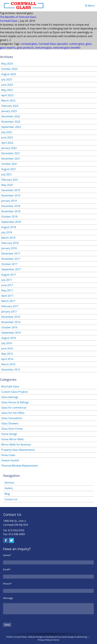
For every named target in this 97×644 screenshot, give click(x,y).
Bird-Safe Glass (10, 386)
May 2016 (7, 354)
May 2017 (7, 290)
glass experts (8, 48)
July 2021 (7, 174)
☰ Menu (90, 6)
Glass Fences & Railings (15, 402)
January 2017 (9, 312)
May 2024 (7, 64)
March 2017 (8, 301)
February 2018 (10, 243)
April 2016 (7, 359)
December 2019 (11, 190)
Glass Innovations (12, 418)
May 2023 (7, 90)
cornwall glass (29, 44)
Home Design (9, 434)
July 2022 (7, 132)
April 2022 (7, 143)
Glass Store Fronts (12, 429)
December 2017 (11, 254)
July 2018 (7, 232)
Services (9, 483)
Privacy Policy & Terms (48, 640)
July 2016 (7, 343)
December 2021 (11, 153)
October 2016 (9, 327)
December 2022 (11, 116)
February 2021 (10, 180)
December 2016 (11, 317)
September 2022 (11, 127)
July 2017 (7, 280)
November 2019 (11, 195)
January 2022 (9, 148)
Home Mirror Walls (13, 439)
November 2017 (11, 259)
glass (89, 44)
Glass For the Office (13, 413)
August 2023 (9, 74)
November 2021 (11, 159)
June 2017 (7, 285)
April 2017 (7, 296)
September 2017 (11, 269)
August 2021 (9, 169)
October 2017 (9, 264)
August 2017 (9, 275)
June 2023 (7, 85)
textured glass (44, 48)
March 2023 (8, 101)
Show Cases (8, 455)
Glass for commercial (14, 408)
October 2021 (9, 164)
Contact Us (11, 499)
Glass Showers (10, 423)
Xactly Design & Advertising (74, 637)
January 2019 (9, 201)
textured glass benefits (67, 48)
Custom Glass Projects (15, 392)
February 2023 (10, 106)
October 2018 (9, 217)
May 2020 (7, 185)
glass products (25, 48)
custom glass (77, 44)
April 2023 (7, 95)
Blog (7, 494)
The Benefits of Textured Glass (18, 17)
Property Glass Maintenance (18, 450)
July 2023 (7, 79)
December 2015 (11, 370)
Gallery (9, 488)
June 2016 (7, 348)
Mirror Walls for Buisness (16, 445)
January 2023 (9, 111)
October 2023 (9, 69)
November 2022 (11, 122)
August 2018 (9, 227)
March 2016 (8, 364)
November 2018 (11, 211)
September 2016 (11, 333)
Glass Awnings (10, 397)
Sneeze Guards (10, 460)
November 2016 (11, 322)
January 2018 (9, 248)
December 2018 (11, 206)
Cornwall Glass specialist (53, 44)
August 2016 (9, 338)
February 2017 (10, 306)
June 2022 (7, 137)
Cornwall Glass (9, 21)
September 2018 (11, 222)
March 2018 (8, 238)
